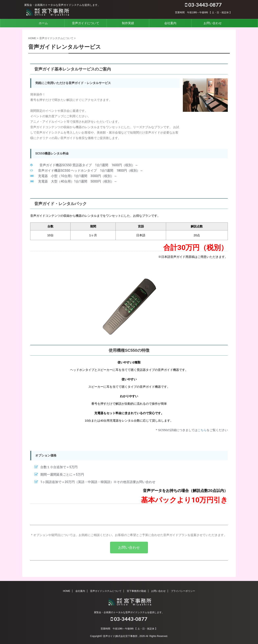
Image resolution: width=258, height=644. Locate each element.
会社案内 (170, 23)
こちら (202, 430)
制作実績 (128, 23)
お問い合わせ (213, 23)
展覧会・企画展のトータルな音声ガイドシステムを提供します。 (129, 612)
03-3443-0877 (203, 5)
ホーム (43, 23)
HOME (67, 591)
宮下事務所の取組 (136, 591)
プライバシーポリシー (183, 591)
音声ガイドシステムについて (106, 591)
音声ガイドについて (86, 23)
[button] (129, 548)
